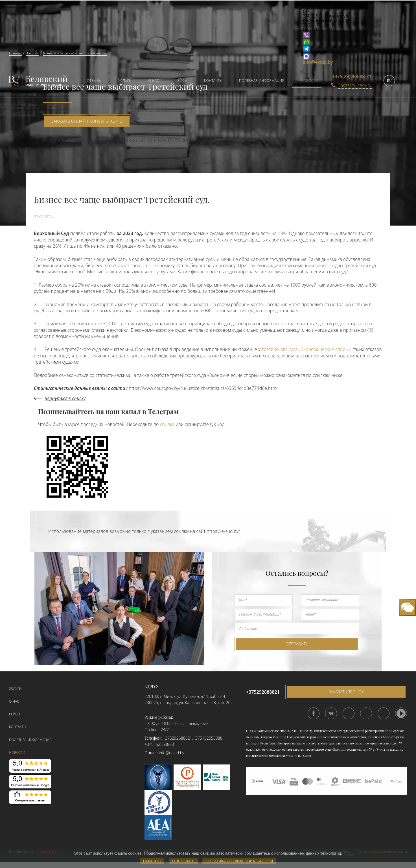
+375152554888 (159, 744)
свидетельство (325, 731)
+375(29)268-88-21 (352, 76)
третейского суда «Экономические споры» (306, 349)
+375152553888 (208, 738)
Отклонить (183, 861)
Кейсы (181, 80)
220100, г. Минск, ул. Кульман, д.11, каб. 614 (185, 696)
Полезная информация (262, 80)
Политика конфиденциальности (239, 861)
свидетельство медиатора (265, 756)
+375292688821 (178, 738)
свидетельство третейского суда (306, 749)
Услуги (125, 80)
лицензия (375, 737)
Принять (152, 861)
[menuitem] (92, 81)
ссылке (167, 424)
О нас (154, 80)
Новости (309, 80)
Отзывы (94, 80)
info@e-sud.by (318, 62)
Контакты (213, 80)
